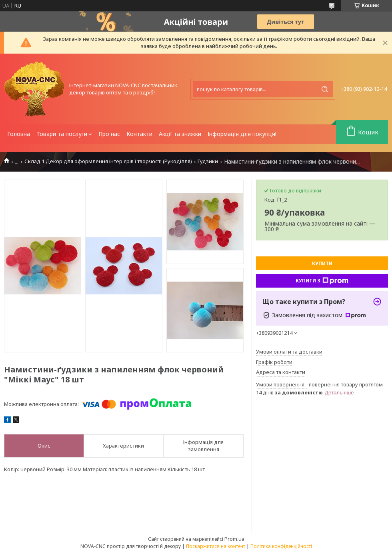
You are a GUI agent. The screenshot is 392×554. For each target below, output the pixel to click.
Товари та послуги (62, 134)
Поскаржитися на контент (216, 546)
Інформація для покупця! (242, 134)
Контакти (139, 134)
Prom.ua (234, 539)
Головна (19, 134)
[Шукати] (325, 89)
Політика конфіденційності (281, 546)
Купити (322, 263)
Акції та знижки (180, 134)
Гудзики (208, 161)
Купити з (322, 281)
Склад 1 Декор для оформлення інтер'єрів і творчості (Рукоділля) (108, 161)
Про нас (109, 134)
